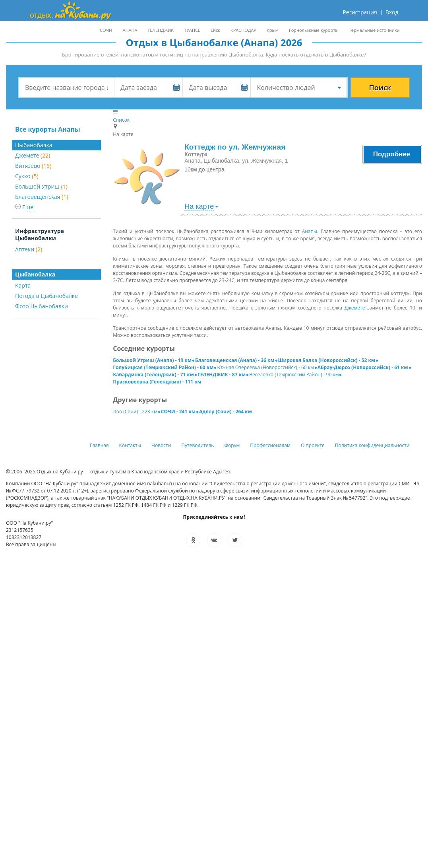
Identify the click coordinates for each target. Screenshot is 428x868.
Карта (23, 285)
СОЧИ (106, 30)
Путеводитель (198, 445)
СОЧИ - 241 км (178, 412)
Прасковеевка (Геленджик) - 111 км (157, 382)
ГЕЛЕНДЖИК (161, 30)
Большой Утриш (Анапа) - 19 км (152, 360)
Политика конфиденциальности (372, 445)
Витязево (33, 166)
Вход (392, 12)
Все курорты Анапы (48, 129)
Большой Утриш (41, 186)
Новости (161, 445)
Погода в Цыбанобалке (46, 296)
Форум (232, 445)
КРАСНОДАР (243, 30)
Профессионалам (270, 445)
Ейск (215, 30)
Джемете (33, 155)
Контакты (130, 445)
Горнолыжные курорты (314, 30)
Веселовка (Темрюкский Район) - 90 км (294, 375)
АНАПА (130, 30)
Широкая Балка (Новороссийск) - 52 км (327, 360)
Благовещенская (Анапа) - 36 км (235, 360)
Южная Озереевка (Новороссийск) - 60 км (265, 367)
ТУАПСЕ (192, 30)
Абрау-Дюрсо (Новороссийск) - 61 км (363, 367)
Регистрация (360, 12)
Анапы (310, 231)
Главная (99, 445)
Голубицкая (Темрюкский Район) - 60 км (163, 367)
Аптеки (29, 249)
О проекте (313, 445)
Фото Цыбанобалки (42, 306)
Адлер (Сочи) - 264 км (226, 412)
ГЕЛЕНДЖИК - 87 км (222, 375)
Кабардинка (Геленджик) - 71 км (153, 375)
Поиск (380, 88)
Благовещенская (42, 197)
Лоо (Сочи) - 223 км (135, 412)
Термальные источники (374, 30)
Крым (273, 30)
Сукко (27, 176)
